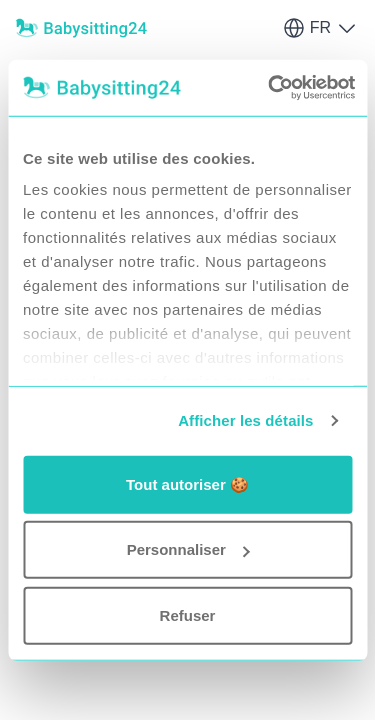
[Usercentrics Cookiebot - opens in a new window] (270, 88)
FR (320, 28)
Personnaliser (188, 549)
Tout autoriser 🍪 (187, 483)
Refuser (188, 614)
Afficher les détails (245, 420)
